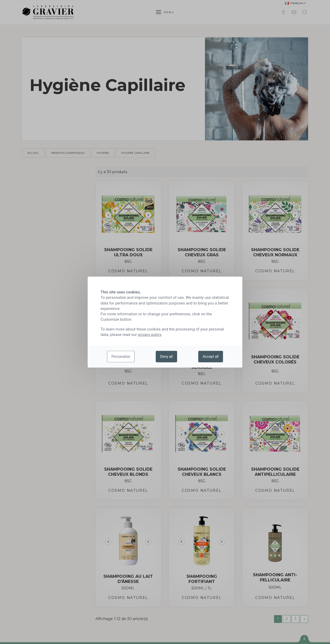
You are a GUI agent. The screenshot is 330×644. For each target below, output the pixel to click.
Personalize (121, 357)
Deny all (166, 357)
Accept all (211, 357)
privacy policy (150, 335)
